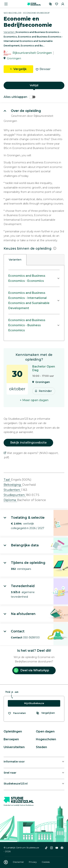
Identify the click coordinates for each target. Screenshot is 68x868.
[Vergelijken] (50, 4)
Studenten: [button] (12, 490)
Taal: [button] (7, 480)
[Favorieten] (57, 4)
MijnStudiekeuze (34, 703)
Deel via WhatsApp (31, 670)
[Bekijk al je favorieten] (17, 713)
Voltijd (34, 85)
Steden (41, 747)
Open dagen (45, 731)
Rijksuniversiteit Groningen (32, 53)
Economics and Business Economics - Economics (27, 278)
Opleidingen (13, 731)
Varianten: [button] (10, 32)
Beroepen (11, 739)
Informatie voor (14, 762)
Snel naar (10, 773)
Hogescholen (46, 739)
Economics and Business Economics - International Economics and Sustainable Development (29, 300)
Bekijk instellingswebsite (28, 443)
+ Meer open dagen (34, 400)
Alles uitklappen (19, 97)
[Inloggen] (63, 4)
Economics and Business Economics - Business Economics (27, 325)
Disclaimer (19, 862)
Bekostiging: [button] (13, 485)
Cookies (46, 862)
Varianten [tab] (15, 260)
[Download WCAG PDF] (6, 862)
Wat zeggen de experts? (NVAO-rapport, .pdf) (31, 455)
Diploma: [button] (10, 500)
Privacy (33, 862)
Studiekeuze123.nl (16, 784)
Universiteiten (14, 747)
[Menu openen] (6, 4)
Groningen (14, 58)
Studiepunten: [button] (15, 495)
